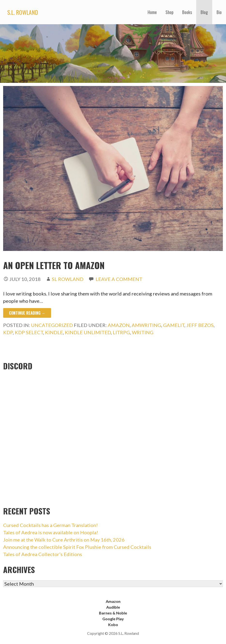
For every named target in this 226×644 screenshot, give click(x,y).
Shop (169, 12)
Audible (113, 607)
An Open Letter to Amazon (54, 265)
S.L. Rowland (23, 12)
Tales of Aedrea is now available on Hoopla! (51, 532)
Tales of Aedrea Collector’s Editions (43, 554)
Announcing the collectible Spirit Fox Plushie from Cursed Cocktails (77, 547)
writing (143, 332)
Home (152, 12)
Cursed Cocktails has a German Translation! (50, 525)
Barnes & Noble (113, 613)
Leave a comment (119, 279)
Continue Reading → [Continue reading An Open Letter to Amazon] (27, 313)
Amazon (113, 601)
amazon (119, 325)
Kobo (113, 625)
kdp (8, 332)
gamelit (174, 325)
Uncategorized (52, 325)
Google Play (113, 619)
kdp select (29, 332)
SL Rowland (68, 279)
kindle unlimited (88, 332)
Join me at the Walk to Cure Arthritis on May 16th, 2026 (64, 540)
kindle (54, 332)
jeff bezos (200, 325)
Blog (204, 12)
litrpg (121, 332)
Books (187, 12)
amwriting (146, 325)
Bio (219, 12)
